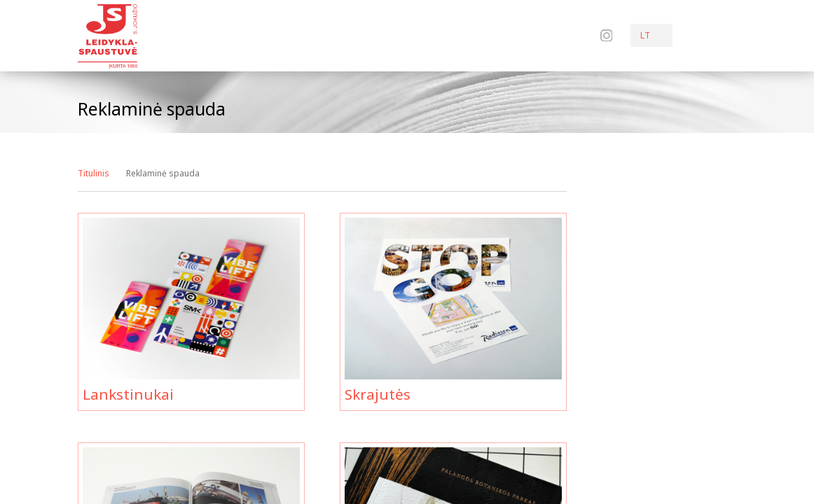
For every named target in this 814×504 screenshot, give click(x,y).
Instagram (606, 36)
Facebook (587, 35)
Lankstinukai (128, 394)
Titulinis (94, 173)
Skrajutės (378, 394)
